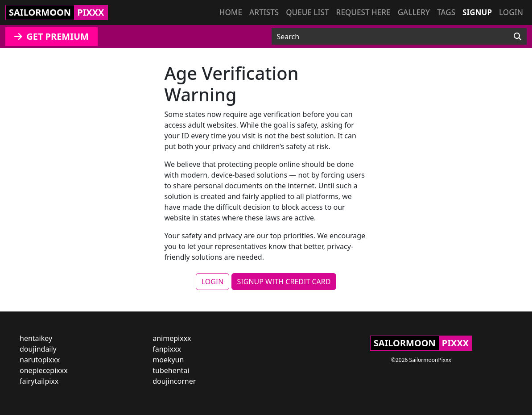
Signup (477, 12)
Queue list (307, 12)
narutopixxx (40, 360)
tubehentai (171, 370)
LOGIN (213, 282)
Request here (363, 12)
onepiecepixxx (44, 370)
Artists (264, 12)
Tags (446, 12)
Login (511, 12)
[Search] (518, 37)
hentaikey (36, 338)
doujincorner (174, 381)
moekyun (168, 360)
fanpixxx (167, 349)
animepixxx (172, 338)
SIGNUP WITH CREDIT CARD (284, 282)
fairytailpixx (39, 381)
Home (231, 12)
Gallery (414, 12)
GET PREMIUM (52, 36)
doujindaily (38, 349)
